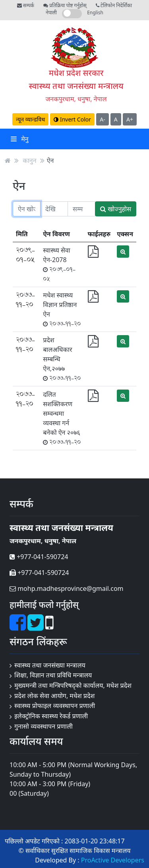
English (95, 13)
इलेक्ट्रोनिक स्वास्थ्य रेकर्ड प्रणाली (51, 716)
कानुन (29, 160)
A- (102, 119)
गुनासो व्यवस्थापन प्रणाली (44, 726)
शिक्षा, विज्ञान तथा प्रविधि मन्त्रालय (53, 675)
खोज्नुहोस (116, 209)
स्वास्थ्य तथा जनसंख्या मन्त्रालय (76, 86)
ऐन (50, 160)
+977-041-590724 (39, 557)
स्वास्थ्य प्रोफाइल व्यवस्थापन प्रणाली (55, 706)
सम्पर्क (26, 5)
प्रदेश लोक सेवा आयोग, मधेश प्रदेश (54, 696)
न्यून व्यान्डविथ (30, 119)
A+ (130, 119)
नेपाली (51, 13)
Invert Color (72, 119)
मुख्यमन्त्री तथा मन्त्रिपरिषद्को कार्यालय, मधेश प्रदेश (73, 685)
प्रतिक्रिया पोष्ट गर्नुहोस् (65, 5)
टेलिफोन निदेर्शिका (114, 5)
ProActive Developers (113, 860)
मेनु (20, 139)
